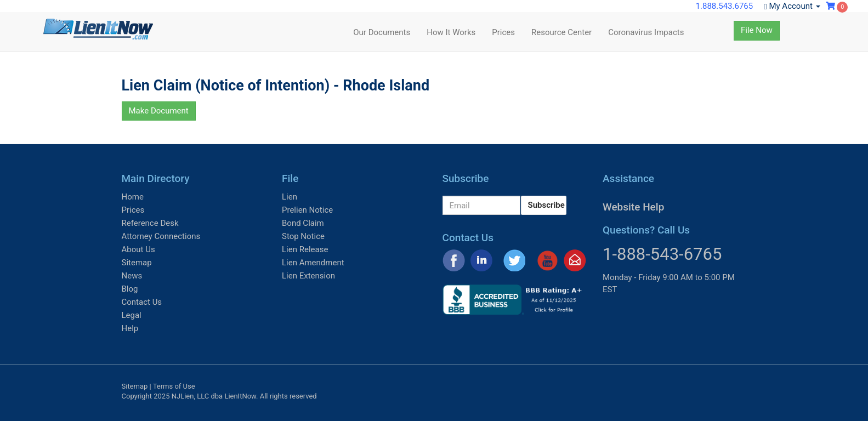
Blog (130, 289)
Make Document (159, 111)
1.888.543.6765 (725, 6)
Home (133, 197)
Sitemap (137, 263)
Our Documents (382, 32)
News (132, 276)
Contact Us (142, 302)
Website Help (633, 207)
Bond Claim (303, 223)
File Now (757, 30)
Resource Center (561, 32)
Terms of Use (174, 386)
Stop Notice (303, 236)
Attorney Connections (161, 236)
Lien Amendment (313, 263)
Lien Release (305, 249)
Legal (132, 315)
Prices (503, 32)
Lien (290, 197)
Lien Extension (308, 276)
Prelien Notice (307, 210)
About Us (138, 249)
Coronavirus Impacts (646, 32)
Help (130, 328)
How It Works (451, 32)
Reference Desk (150, 223)
